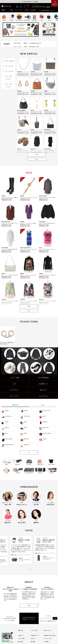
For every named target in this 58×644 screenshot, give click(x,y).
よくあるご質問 (21, 638)
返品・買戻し (34, 10)
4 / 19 (8, 71)
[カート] (28, 6)
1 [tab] (25, 38)
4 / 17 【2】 (8, 85)
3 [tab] (28, 38)
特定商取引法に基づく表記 (50, 635)
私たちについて (48, 630)
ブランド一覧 (34, 630)
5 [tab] (31, 38)
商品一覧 (20, 630)
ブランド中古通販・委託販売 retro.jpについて (47, 10)
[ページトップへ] (54, 640)
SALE (8, 10)
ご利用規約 (46, 642)
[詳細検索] (17, 6)
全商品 (12, 10)
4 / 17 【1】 (8, 78)
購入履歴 (33, 642)
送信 (55, 618)
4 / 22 (9, 61)
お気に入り (33, 638)
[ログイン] (25, 6)
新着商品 (3, 10)
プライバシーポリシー (48, 638)
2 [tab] (27, 38)
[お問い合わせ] (55, 3)
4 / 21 (8, 66)
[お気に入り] (21, 6)
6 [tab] (33, 38)
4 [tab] (30, 38)
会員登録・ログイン (35, 635)
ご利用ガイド (27, 10)
